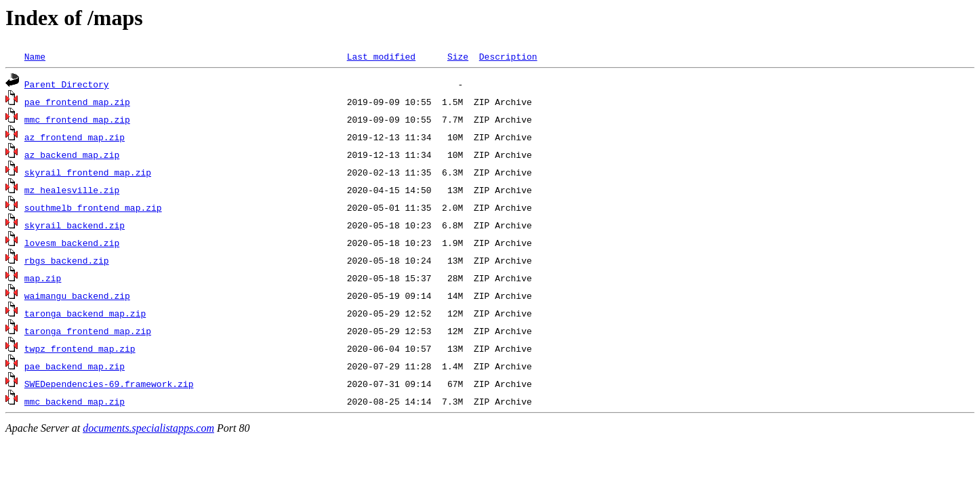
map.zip (43, 278)
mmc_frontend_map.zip (77, 119)
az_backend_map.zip (72, 155)
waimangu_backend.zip (77, 296)
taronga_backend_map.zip (85, 313)
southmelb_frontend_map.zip (93, 207)
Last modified (381, 56)
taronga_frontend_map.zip (88, 331)
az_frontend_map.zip (75, 137)
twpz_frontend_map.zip (80, 348)
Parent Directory (67, 84)
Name (35, 56)
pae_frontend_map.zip (77, 102)
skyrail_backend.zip (75, 225)
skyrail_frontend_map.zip (88, 172)
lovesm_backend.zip (72, 243)
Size (458, 56)
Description (508, 56)
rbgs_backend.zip (67, 260)
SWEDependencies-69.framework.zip (109, 384)
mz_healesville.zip (72, 190)
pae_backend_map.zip (75, 366)
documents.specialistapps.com (148, 428)
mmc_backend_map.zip (75, 401)
